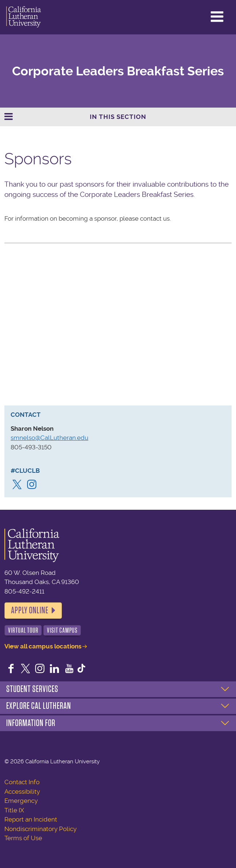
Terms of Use (23, 838)
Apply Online (30, 610)
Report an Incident (31, 819)
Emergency (21, 801)
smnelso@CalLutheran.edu (49, 438)
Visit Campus (62, 630)
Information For (31, 723)
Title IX (14, 810)
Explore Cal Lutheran (39, 706)
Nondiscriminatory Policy (40, 829)
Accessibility (22, 792)
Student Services (32, 689)
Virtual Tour (23, 630)
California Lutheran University (24, 17)
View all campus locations (43, 646)
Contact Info (22, 782)
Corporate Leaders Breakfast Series (118, 71)
